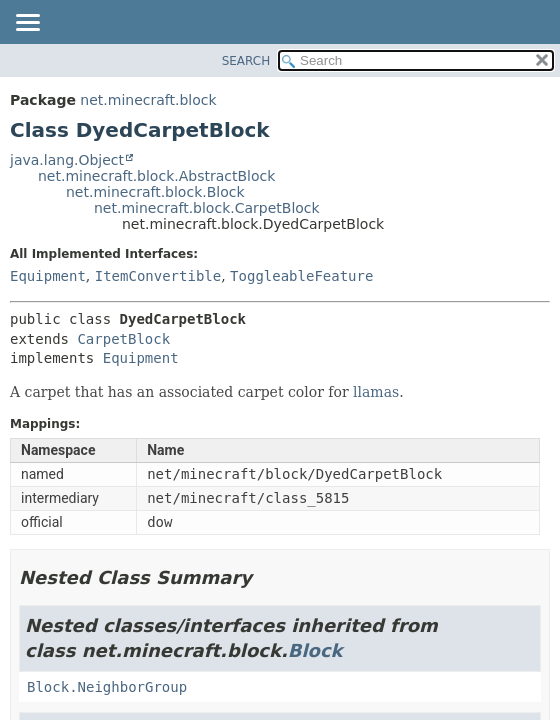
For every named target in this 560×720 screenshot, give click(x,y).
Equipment (48, 276)
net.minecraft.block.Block (155, 192)
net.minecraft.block (148, 100)
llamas (376, 392)
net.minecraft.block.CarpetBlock (207, 208)
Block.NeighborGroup (107, 687)
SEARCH (246, 61)
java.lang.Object (67, 160)
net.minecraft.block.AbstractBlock (156, 176)
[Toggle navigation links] (27, 24)
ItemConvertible (158, 276)
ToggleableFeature (301, 276)
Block (315, 650)
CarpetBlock (123, 339)
